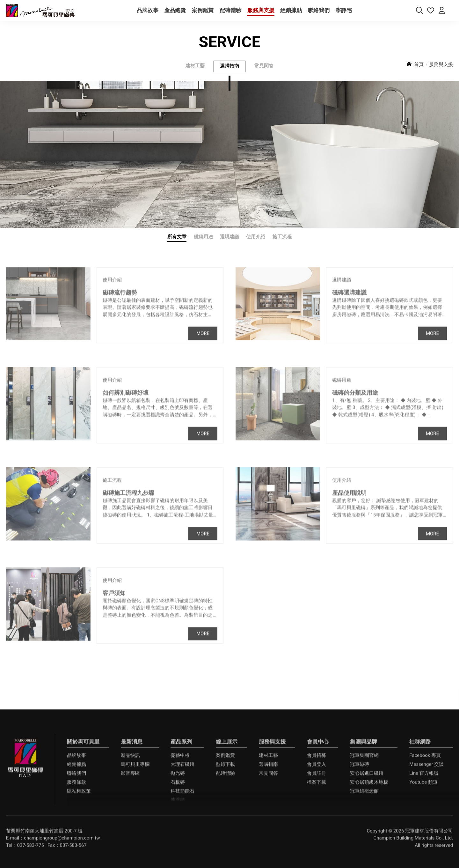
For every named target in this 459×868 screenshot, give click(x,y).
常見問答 (264, 71)
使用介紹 (256, 242)
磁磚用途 (203, 242)
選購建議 (229, 242)
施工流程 (282, 242)
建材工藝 (195, 71)
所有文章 (177, 242)
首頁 (419, 69)
